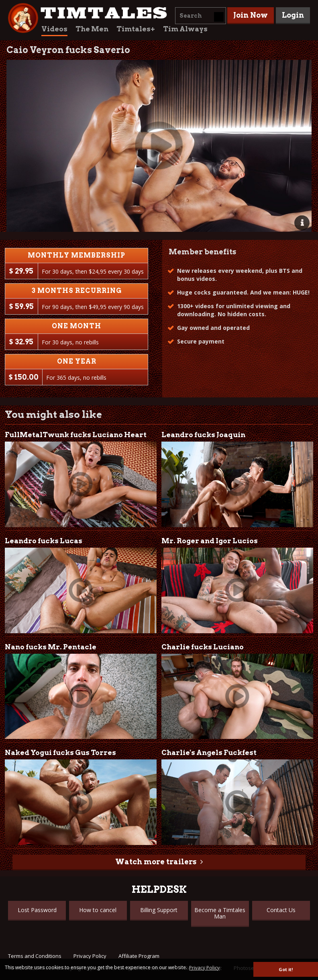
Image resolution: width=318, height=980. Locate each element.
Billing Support (159, 910)
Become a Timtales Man (220, 913)
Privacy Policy (90, 956)
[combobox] (201, 16)
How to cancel (98, 910)
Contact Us (281, 910)
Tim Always (185, 29)
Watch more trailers (156, 862)
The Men (92, 29)
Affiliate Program (139, 956)
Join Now (251, 15)
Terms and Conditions (35, 956)
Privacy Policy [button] (204, 968)
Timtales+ (136, 29)
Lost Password (37, 910)
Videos (54, 29)
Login (293, 15)
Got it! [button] (286, 969)
